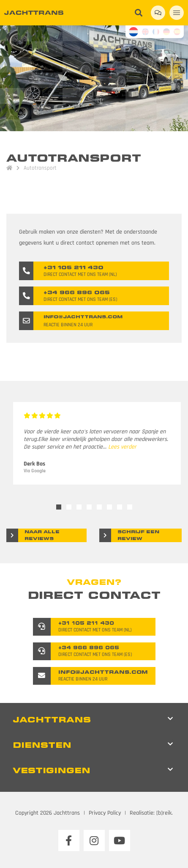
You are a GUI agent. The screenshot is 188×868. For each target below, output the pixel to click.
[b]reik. (165, 813)
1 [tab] (59, 507)
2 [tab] (69, 507)
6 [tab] (109, 507)
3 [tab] (79, 507)
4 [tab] (89, 507)
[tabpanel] (97, 443)
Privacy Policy (105, 813)
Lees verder (122, 447)
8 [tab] (130, 507)
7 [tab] (120, 507)
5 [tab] (99, 507)
